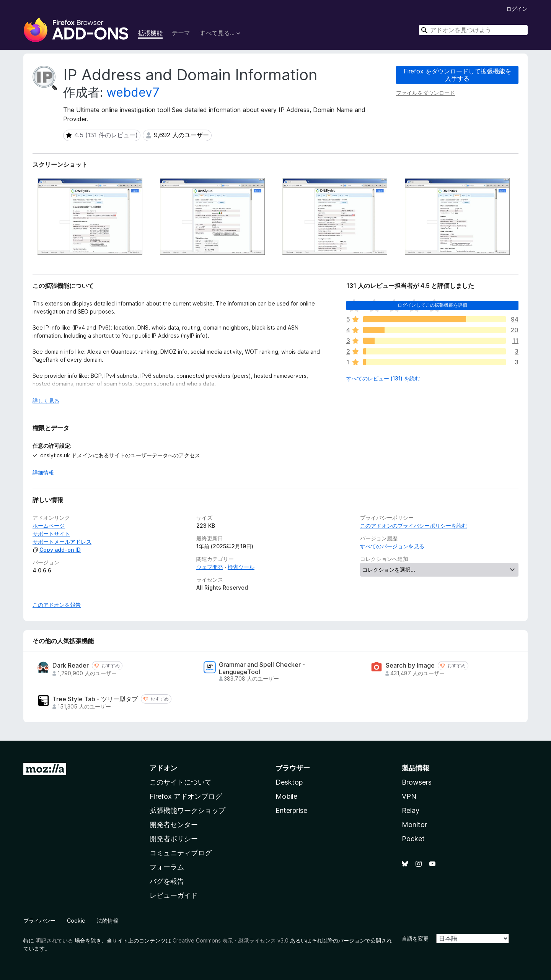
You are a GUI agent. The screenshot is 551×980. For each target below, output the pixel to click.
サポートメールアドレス (62, 542)
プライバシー (39, 921)
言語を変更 (415, 939)
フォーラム (167, 867)
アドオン (163, 768)
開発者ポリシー (174, 839)
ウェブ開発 (210, 567)
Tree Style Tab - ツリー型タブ (95, 699)
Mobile (286, 796)
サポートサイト (51, 534)
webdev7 (133, 92)
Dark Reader (71, 666)
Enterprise (291, 810)
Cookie (76, 921)
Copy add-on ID (57, 550)
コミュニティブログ (181, 853)
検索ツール (241, 567)
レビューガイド (174, 895)
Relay (411, 810)
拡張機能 (150, 33)
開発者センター (174, 825)
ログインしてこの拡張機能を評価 (432, 305)
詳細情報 (43, 472)
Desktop (289, 782)
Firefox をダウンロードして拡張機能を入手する (457, 75)
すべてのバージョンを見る (392, 546)
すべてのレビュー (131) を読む (383, 378)
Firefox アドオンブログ (186, 796)
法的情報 (108, 921)
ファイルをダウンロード (425, 93)
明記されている (54, 940)
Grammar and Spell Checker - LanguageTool (262, 668)
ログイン (517, 9)
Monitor (414, 825)
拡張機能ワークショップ (187, 810)
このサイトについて (181, 782)
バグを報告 (167, 881)
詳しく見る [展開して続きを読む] (46, 401)
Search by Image (410, 666)
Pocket (413, 839)
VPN (409, 796)
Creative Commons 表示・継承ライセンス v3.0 (231, 940)
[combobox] (473, 30)
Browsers (417, 782)
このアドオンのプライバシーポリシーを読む (414, 526)
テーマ (181, 33)
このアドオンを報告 (57, 605)
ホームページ (49, 526)
